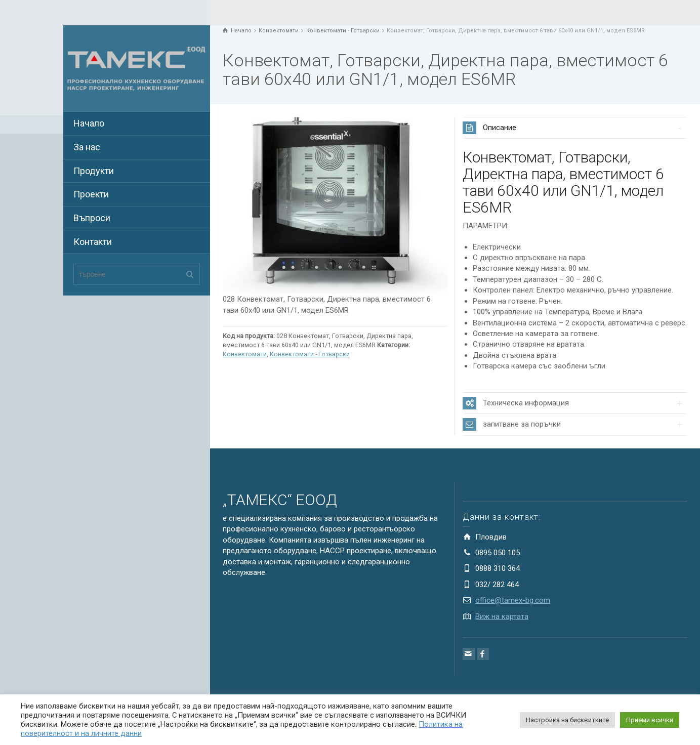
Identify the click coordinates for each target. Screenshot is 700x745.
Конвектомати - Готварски (310, 354)
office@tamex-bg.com (513, 600)
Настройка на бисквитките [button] (567, 720)
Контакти (93, 242)
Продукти (94, 171)
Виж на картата (502, 616)
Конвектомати (245, 354)
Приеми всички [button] (650, 720)
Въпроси (92, 218)
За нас (87, 147)
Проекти (91, 194)
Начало (89, 123)
